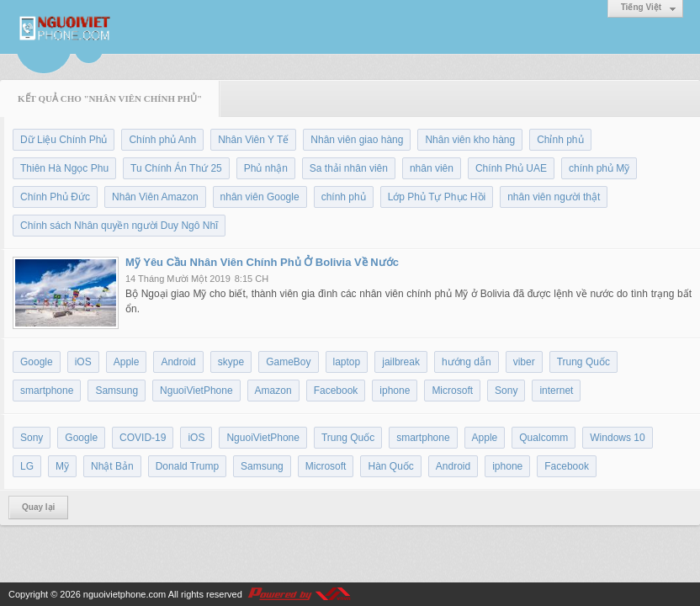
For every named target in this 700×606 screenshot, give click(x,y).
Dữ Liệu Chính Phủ (64, 140)
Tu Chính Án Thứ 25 (176, 168)
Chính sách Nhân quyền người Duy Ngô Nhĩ (119, 226)
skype (231, 362)
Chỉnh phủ (560, 140)
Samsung (117, 391)
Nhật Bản (112, 466)
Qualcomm (544, 438)
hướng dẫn (467, 362)
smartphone (47, 391)
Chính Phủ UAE (511, 168)
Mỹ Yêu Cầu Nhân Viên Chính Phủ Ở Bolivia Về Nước (262, 262)
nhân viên (432, 168)
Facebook (336, 391)
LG (27, 466)
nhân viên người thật (554, 197)
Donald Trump (187, 466)
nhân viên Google (260, 197)
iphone (395, 391)
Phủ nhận (266, 168)
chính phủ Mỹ (599, 168)
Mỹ (62, 466)
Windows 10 (617, 438)
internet (556, 391)
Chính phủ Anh (162, 140)
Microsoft (452, 391)
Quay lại (38, 507)
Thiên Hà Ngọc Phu (64, 168)
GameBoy (288, 362)
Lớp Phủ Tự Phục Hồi (437, 197)
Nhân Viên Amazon (155, 197)
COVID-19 (143, 438)
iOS (83, 362)
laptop (347, 362)
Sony (506, 391)
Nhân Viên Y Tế (253, 140)
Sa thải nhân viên (349, 168)
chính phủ (344, 197)
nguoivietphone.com (125, 594)
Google (37, 362)
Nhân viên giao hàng (357, 140)
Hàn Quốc (390, 466)
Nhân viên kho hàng (470, 140)
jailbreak (401, 362)
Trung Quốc (583, 362)
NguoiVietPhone (196, 391)
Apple (127, 362)
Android (178, 362)
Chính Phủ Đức (55, 197)
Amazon (273, 391)
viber (524, 362)
